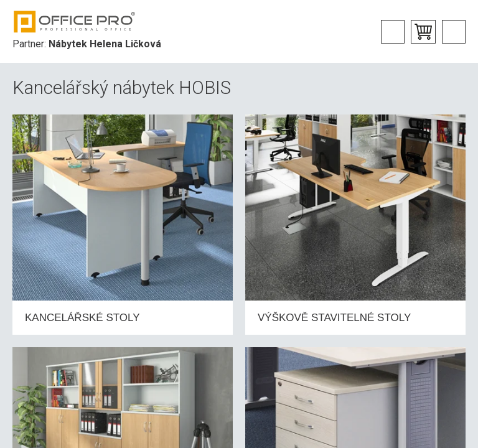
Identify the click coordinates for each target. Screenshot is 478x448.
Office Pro (75, 22)
